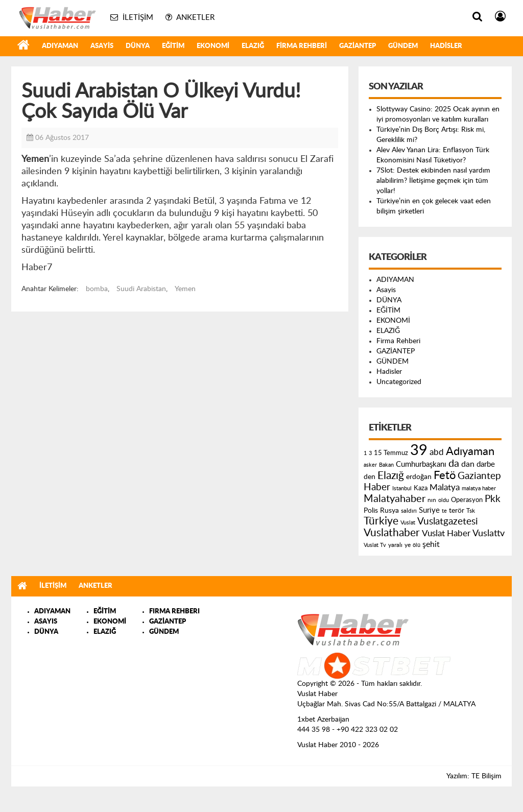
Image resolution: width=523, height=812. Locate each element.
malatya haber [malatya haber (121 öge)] (479, 488)
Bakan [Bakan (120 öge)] (386, 465)
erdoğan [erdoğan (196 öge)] (419, 477)
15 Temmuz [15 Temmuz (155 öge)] (391, 453)
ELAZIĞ (253, 46)
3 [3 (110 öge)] (370, 453)
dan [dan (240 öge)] (468, 464)
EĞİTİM (173, 46)
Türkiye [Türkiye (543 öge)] (381, 521)
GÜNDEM (403, 46)
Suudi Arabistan (141, 289)
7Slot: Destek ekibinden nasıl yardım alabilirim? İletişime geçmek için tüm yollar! (433, 181)
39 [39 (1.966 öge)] (419, 450)
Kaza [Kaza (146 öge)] (421, 488)
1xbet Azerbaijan (323, 720)
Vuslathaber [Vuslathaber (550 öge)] (392, 533)
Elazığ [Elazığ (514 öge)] (391, 476)
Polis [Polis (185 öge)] (371, 511)
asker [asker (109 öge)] (370, 465)
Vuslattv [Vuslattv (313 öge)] (489, 533)
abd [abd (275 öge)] (437, 452)
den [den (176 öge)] (370, 477)
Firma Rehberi (302, 46)
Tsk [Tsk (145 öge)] (471, 511)
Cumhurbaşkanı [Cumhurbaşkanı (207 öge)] (421, 464)
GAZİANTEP (358, 46)
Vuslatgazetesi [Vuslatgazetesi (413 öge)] (448, 521)
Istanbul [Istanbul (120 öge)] (402, 488)
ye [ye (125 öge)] (408, 545)
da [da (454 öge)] (454, 464)
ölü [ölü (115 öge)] (417, 545)
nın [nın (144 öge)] (432, 500)
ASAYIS (46, 622)
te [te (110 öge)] (444, 511)
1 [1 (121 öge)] (365, 453)
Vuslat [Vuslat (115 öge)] (408, 523)
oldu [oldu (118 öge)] (444, 500)
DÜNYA (138, 46)
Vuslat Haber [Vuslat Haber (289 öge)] (446, 533)
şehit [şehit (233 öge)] (431, 544)
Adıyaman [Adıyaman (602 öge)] (470, 452)
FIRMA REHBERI (174, 612)
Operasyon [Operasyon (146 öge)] (467, 500)
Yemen (185, 289)
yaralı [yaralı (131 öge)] (395, 545)
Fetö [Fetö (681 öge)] (445, 475)
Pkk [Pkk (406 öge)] (493, 499)
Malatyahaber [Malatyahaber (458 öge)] (395, 499)
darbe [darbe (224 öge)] (486, 464)
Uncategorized (399, 382)
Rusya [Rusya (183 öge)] (389, 511)
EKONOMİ (213, 46)
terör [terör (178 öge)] (457, 511)
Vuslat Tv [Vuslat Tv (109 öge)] (375, 545)
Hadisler (446, 46)
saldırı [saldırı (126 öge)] (409, 511)
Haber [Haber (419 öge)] (377, 487)
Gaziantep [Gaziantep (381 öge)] (479, 476)
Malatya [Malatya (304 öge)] (445, 487)
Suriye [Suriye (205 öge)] (429, 510)
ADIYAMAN (60, 46)
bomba (97, 289)
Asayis (102, 46)
